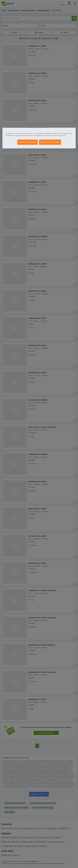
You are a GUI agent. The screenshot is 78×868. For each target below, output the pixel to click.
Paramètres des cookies (27, 142)
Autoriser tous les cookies (50, 142)
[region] (39, 138)
